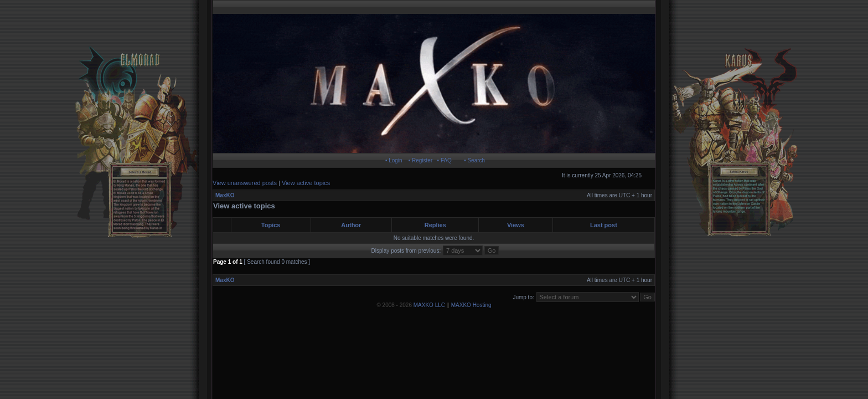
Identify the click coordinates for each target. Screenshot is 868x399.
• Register (421, 160)
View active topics (306, 183)
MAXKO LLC (429, 305)
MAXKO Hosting (471, 305)
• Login (394, 160)
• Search (474, 160)
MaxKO (225, 195)
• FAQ (445, 160)
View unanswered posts (245, 183)
